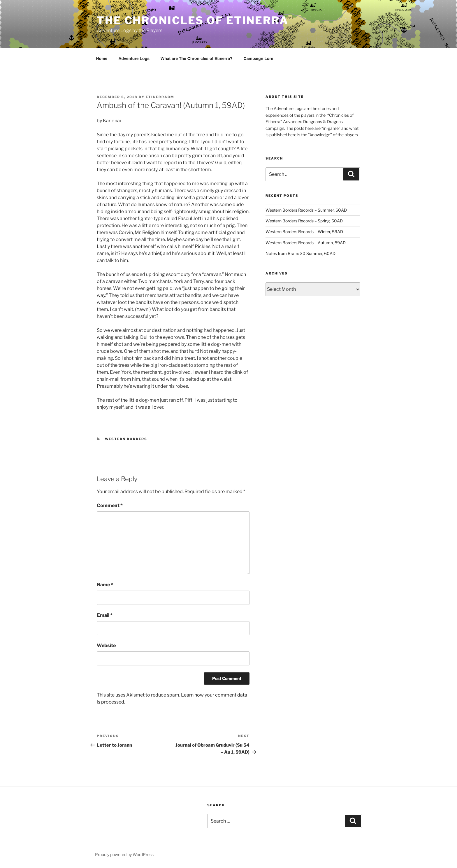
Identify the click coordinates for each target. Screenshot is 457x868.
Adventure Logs (134, 59)
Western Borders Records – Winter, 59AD (304, 232)
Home (102, 59)
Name (105, 585)
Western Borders (126, 439)
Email (105, 615)
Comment (110, 505)
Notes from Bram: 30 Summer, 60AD (300, 253)
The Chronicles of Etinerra (193, 20)
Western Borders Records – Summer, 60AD (306, 210)
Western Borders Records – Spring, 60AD (304, 221)
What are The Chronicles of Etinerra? (197, 59)
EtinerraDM (160, 97)
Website (106, 645)
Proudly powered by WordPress (124, 854)
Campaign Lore (259, 59)
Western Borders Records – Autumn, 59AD (306, 243)
